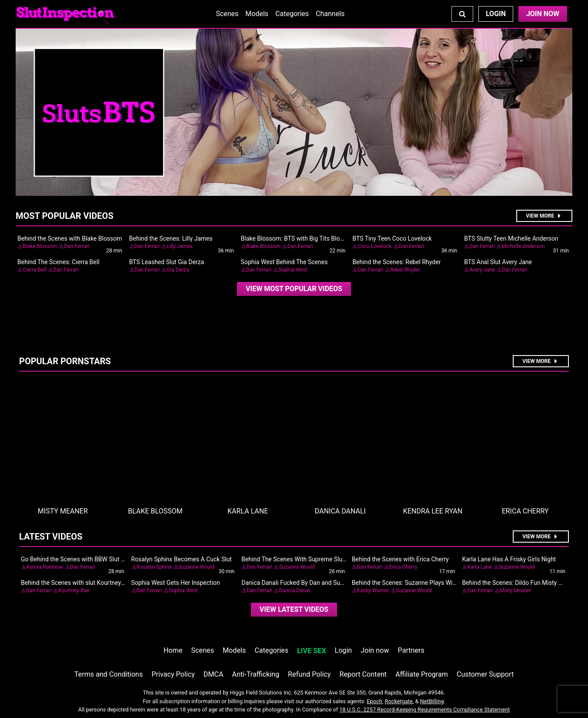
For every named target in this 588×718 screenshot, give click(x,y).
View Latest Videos (294, 609)
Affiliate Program (422, 674)
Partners (411, 650)
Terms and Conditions (109, 674)
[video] (294, 289)
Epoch (374, 701)
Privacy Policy (173, 674)
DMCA (214, 674)
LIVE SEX (311, 651)
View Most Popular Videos (294, 289)
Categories (292, 14)
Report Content (363, 674)
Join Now (543, 14)
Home (173, 650)
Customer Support (485, 674)
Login (496, 14)
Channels (330, 14)
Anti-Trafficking (256, 674)
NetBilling (432, 701)
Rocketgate (399, 701)
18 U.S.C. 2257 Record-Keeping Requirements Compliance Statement (424, 710)
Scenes (227, 14)
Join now (375, 650)
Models (257, 14)
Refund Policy (309, 674)
